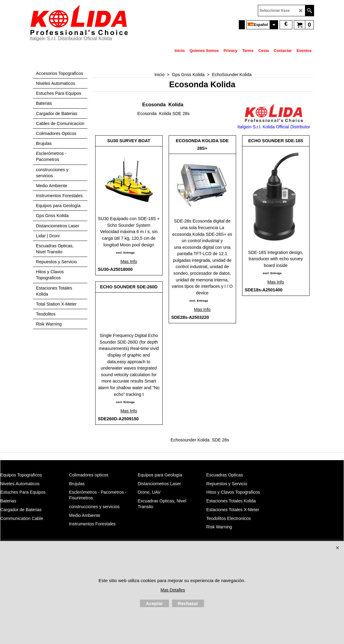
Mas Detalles (173, 590)
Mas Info (129, 261)
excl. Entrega (125, 253)
